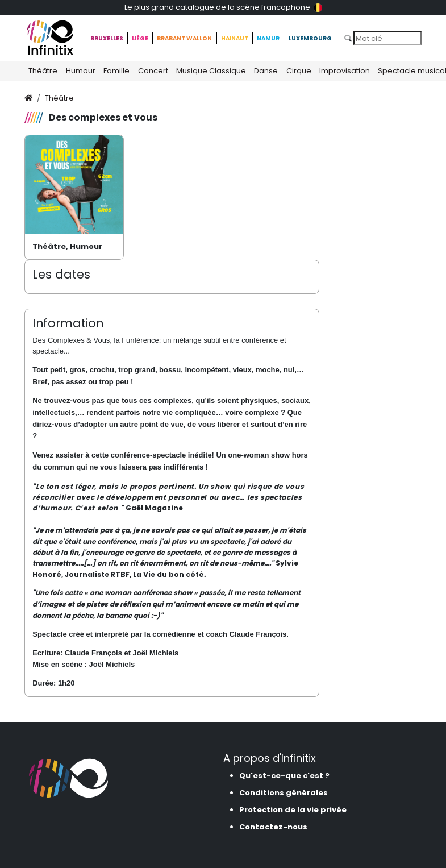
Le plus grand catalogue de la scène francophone (223, 7)
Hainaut (235, 38)
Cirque (299, 71)
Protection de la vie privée (293, 810)
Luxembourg (310, 38)
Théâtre (43, 71)
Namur (268, 38)
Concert (153, 71)
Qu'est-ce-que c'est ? (284, 776)
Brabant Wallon (184, 38)
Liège (140, 38)
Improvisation (345, 71)
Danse (266, 71)
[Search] (387, 38)
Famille (116, 71)
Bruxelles (107, 38)
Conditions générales (284, 793)
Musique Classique (211, 71)
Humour (81, 71)
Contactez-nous (273, 827)
